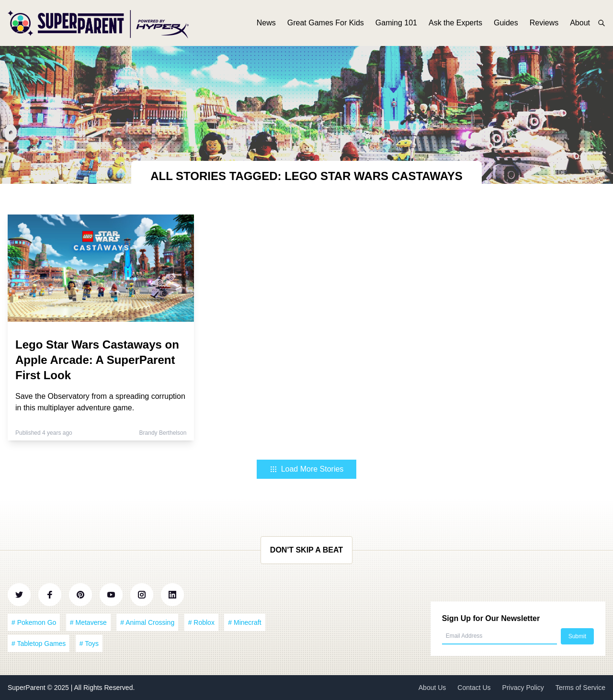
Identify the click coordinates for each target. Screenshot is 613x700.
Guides (506, 23)
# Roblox (201, 622)
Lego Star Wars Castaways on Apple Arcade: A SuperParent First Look (97, 360)
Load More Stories (307, 469)
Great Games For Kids (326, 23)
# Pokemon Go (34, 622)
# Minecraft (244, 622)
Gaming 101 (396, 23)
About (580, 23)
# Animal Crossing (147, 622)
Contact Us (474, 688)
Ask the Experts (455, 23)
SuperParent (28, 688)
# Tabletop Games (39, 644)
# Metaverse (88, 622)
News (266, 23)
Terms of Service (580, 688)
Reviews (544, 23)
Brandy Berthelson (163, 433)
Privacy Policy (523, 688)
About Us (432, 688)
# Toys (89, 644)
